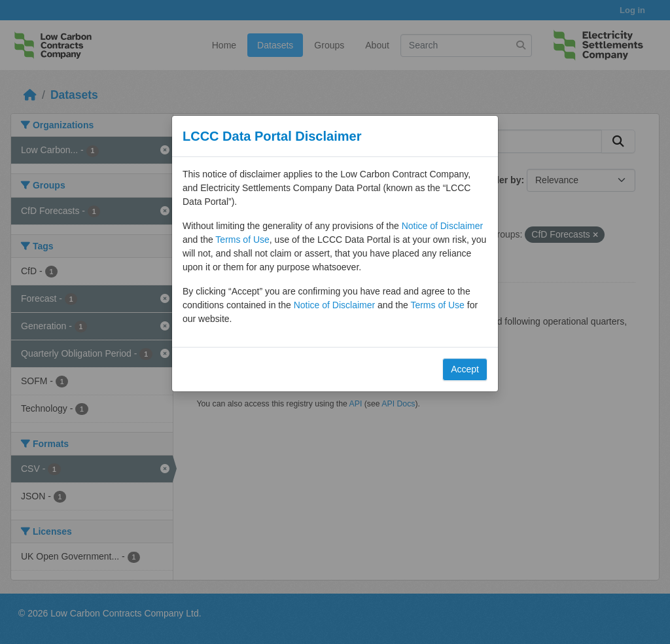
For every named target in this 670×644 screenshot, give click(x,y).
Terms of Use (242, 240)
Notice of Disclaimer (442, 226)
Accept (465, 369)
